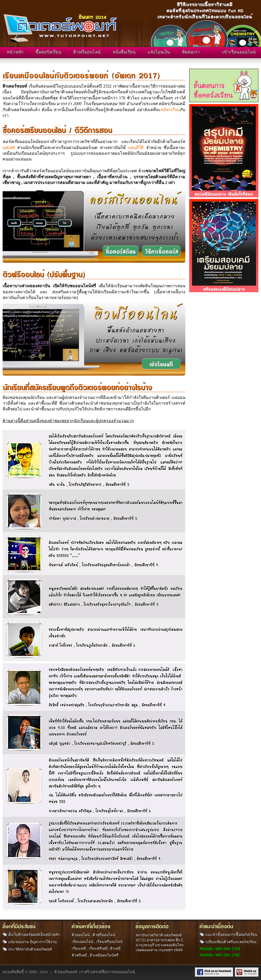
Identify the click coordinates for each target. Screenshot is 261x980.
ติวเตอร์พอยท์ (66, 972)
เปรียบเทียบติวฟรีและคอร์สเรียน (231, 942)
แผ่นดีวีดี (136, 148)
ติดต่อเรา (191, 52)
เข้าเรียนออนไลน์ (239, 52)
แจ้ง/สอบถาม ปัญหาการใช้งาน (33, 942)
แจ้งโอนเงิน (159, 52)
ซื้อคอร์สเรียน (48, 52)
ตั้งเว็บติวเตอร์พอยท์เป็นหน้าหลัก (34, 935)
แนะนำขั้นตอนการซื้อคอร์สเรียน (231, 935)
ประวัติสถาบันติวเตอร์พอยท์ (30, 949)
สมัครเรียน (170, 110)
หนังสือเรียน (124, 52)
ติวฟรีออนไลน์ (87, 52)
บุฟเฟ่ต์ (9, 148)
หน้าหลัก (15, 52)
